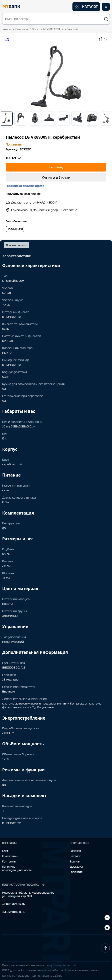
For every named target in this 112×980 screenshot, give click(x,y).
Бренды (75, 862)
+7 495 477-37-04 (14, 904)
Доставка (76, 867)
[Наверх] (105, 948)
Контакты (9, 862)
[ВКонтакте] (107, 928)
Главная (75, 851)
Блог (5, 851)
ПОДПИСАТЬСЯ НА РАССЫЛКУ (24, 885)
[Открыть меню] (106, 7)
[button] (56, 19)
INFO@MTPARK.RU (14, 912)
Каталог (7, 29)
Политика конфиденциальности (17, 869)
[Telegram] (107, 918)
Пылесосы (22, 29)
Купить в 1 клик (56, 177)
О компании (10, 856)
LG (7, 40)
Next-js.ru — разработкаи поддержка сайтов (32, 976)
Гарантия (76, 872)
